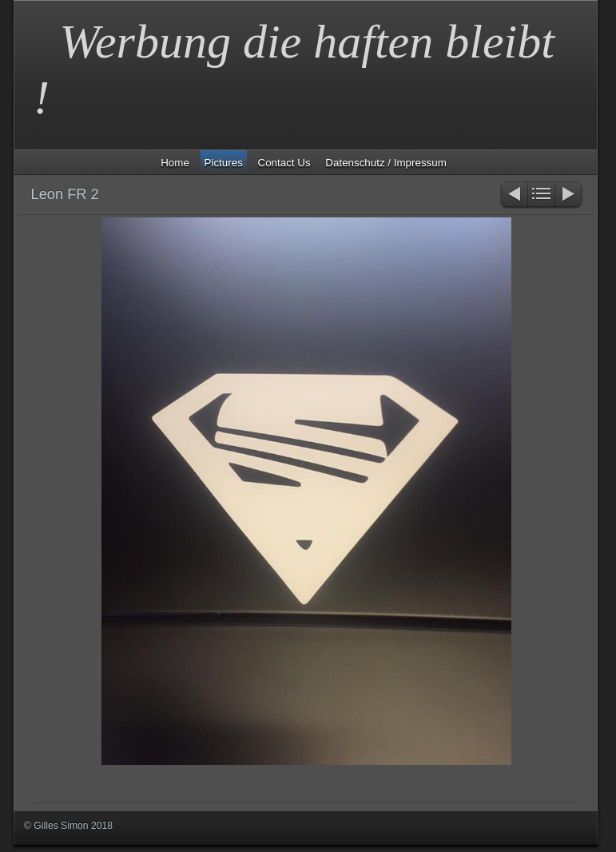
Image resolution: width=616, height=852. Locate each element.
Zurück (513, 195)
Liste (541, 195)
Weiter (569, 195)
